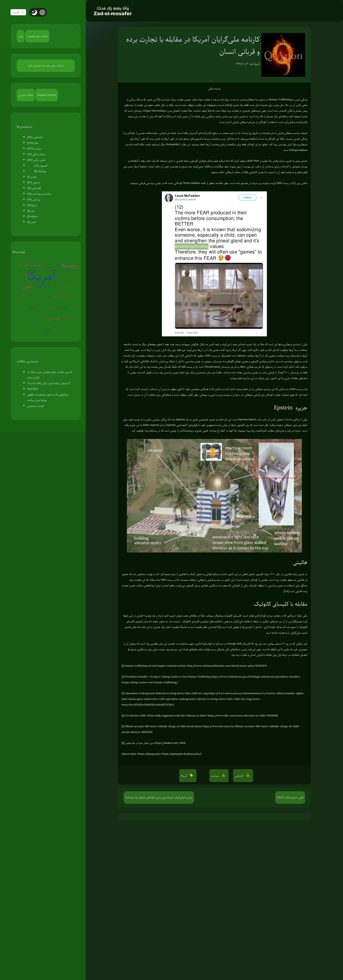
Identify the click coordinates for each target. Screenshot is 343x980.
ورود (21, 36)
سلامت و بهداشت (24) (39, 194)
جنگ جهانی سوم (31, 318)
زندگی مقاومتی (42, 286)
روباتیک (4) (40, 171)
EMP (44, 318)
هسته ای (54, 318)
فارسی (20, 12)
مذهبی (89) (33, 182)
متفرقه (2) (32, 216)
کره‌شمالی (72, 297)
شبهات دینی (66, 276)
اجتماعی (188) (35, 137)
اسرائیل (37, 329)
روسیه (70, 265)
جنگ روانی (52, 308)
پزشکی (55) (33, 199)
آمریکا (41, 276)
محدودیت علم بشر (30, 265)
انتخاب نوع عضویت (37, 36)
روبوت (55, 329)
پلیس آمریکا (37, 297)
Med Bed (32, 389)
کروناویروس (67, 318)
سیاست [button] (216, 776)
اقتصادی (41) (34, 188)
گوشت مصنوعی (36, 406)
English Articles (47, 95)
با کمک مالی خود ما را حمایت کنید (46, 66)
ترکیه (53, 265)
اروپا (58, 265)
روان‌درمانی (48, 297)
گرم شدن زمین (25, 297)
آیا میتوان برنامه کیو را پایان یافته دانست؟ (49, 383)
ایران (54, 286)
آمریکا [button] (184, 776)
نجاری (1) (32, 177)
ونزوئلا (47, 265)
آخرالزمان (61, 286)
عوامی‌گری (41, 308)
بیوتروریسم (31, 308)
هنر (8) (31, 211)
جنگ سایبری (63, 308)
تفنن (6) (31, 222)
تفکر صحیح (60, 297)
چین (27, 286)
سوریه (47, 329)
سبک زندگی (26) (36, 154)
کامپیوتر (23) (41, 166)
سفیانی (70, 286)
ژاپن (60, 329)
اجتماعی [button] (240, 776)
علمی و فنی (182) (36, 160)
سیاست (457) (35, 148)
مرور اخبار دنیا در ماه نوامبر (160, 616)
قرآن (23, 276)
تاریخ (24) (32, 205)
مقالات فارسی (26, 95)
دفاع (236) (33, 143)
